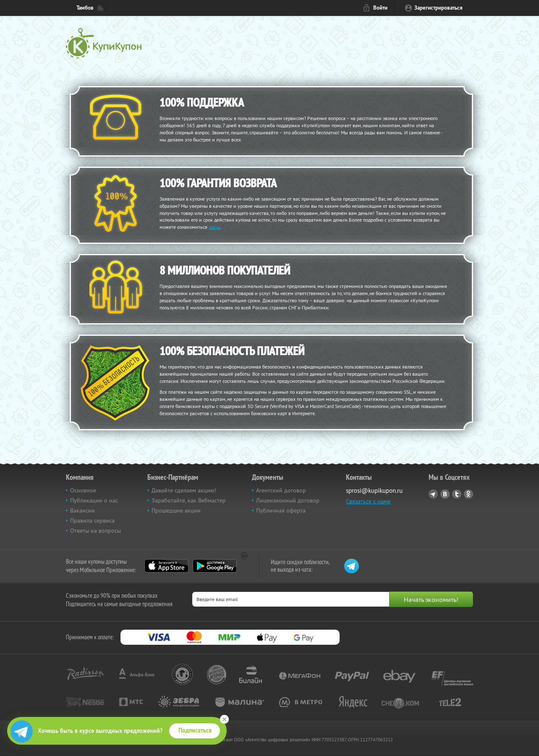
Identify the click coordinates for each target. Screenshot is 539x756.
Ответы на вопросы (96, 531)
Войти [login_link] (380, 8)
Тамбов (85, 8)
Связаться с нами (368, 501)
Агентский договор (281, 490)
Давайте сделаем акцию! (184, 490)
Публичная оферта (281, 510)
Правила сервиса (92, 521)
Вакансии (82, 510)
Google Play (215, 566)
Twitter (457, 494)
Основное (83, 490)
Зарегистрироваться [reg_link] (438, 8)
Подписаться (195, 730)
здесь (215, 227)
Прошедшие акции (176, 510)
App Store (166, 566)
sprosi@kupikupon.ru (374, 490)
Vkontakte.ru (445, 494)
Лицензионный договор (288, 500)
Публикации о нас (94, 500)
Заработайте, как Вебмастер (189, 500)
